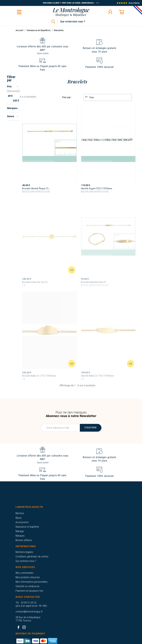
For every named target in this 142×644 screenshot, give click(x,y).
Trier (90, 97)
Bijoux (19, 518)
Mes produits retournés (28, 577)
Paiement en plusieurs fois (29, 591)
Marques (20, 536)
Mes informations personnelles (32, 582)
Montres (20, 513)
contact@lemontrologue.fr (29, 612)
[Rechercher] (76, 22)
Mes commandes (24, 573)
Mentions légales (24, 552)
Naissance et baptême (27, 527)
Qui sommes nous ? (26, 561)
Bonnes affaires (24, 540)
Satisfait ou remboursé (27, 586)
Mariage (20, 531)
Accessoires (22, 522)
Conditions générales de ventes (32, 557)
